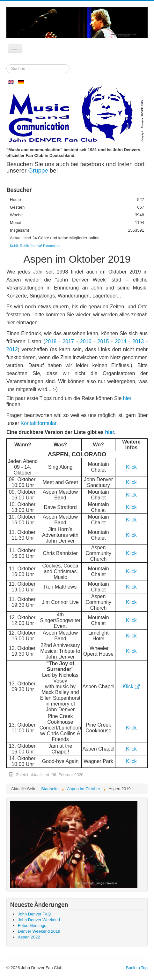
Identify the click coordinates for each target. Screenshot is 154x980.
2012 (12, 349)
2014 (121, 341)
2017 (68, 341)
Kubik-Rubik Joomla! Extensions (35, 246)
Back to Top (137, 968)
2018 (52, 341)
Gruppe (39, 170)
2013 (138, 341)
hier (127, 398)
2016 (86, 341)
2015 (103, 341)
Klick (131, 482)
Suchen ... (7, 64)
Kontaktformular (38, 423)
